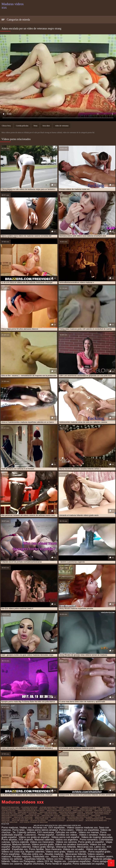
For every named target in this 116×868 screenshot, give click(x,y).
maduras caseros (88, 809)
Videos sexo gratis (55, 852)
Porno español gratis (100, 852)
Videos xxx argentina (67, 840)
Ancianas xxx (40, 828)
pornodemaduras (76, 819)
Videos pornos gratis (43, 844)
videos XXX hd (45, 861)
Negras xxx (60, 861)
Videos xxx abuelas (97, 849)
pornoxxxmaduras (95, 819)
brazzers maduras (10, 807)
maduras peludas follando (14, 814)
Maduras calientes (44, 840)
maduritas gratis (43, 817)
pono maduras (42, 819)
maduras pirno (35, 814)
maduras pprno (102, 814)
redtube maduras (20, 821)
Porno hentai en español (58, 864)
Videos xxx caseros (12, 864)
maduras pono (51, 814)
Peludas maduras (22, 856)
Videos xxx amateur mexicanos (72, 844)
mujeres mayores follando (80, 817)
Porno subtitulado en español (88, 864)
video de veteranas (62, 126)
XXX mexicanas (46, 832)
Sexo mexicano (53, 849)
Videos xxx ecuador (74, 849)
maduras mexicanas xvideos (98, 812)
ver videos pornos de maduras (34, 822)
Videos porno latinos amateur (42, 830)
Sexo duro (46, 126)
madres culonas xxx (91, 807)
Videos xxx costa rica (13, 852)
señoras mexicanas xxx (96, 821)
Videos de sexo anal (76, 856)
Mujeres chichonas (34, 864)
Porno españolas (11, 854)
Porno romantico (89, 840)
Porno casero (67, 830)
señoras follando (75, 821)
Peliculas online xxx (32, 854)
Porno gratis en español (91, 842)
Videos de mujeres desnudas (97, 837)
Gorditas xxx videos (67, 835)
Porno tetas (19, 830)
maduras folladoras (83, 811)
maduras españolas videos (59, 811)
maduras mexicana (48, 812)
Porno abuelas (9, 840)
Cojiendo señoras (26, 832)
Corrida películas (22, 126)
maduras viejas (32, 816)
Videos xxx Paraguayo (23, 861)
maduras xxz (83, 816)
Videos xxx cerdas (77, 852)
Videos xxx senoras (66, 842)
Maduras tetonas (21, 844)
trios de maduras (9, 822)
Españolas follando (35, 859)
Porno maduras (10, 828)
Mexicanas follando (76, 854)
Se (14, 832)
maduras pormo (67, 814)
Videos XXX (57, 856)
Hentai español (46, 835)
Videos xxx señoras (12, 859)
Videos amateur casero (100, 856)
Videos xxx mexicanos (42, 842)
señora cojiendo (38, 821)
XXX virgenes (26, 840)
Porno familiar (36, 849)
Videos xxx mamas (89, 832)
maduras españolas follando (31, 811)
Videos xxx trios (55, 859)
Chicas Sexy (6, 126)
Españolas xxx (20, 849)
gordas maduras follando (52, 807)
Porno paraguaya (102, 861)
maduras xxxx (68, 816)
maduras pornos (85, 814)
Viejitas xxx (25, 828)
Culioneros (30, 835)
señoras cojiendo (56, 821)
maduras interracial (28, 812)
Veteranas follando (66, 847)
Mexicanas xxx (85, 847)
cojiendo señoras (29, 807)
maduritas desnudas (23, 817)
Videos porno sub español (66, 837)
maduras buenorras (68, 809)
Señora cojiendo (20, 842)
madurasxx (7, 817)
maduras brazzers (48, 809)
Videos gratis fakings (43, 847)
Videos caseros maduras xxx (82, 828)
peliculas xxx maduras (22, 819)
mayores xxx (59, 817)
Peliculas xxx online (66, 832)
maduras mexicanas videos (71, 812)
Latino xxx (100, 847)
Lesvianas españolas (80, 861)
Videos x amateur (88, 835)
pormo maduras (58, 819)
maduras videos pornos (12, 816)
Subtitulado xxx (41, 856)
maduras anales (30, 809)
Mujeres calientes (35, 852)
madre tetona (73, 807)
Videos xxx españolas (87, 830)
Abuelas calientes (21, 847)
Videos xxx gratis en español (34, 837)
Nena (35, 126)
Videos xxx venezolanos (78, 859)
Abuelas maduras (54, 854)
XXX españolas (57, 828)
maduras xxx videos (51, 816)
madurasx (96, 816)
